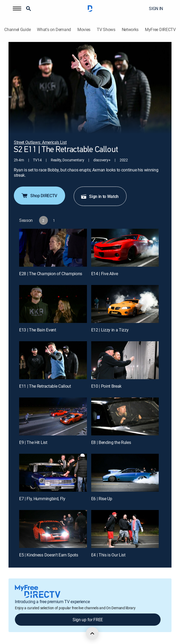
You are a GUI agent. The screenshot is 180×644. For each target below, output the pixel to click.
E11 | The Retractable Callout (45, 386)
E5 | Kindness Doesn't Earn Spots (49, 555)
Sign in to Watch (100, 196)
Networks (130, 30)
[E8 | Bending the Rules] (125, 416)
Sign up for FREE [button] (88, 620)
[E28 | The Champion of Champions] (53, 248)
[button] (17, 8)
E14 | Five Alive (105, 274)
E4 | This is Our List (108, 555)
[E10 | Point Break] (125, 360)
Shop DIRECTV (39, 196)
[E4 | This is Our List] (125, 529)
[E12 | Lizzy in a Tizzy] (125, 304)
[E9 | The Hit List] (53, 416)
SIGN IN (156, 8)
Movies (84, 30)
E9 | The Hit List (33, 442)
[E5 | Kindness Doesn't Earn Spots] (53, 529)
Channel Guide (17, 30)
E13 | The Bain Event (38, 330)
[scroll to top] (92, 633)
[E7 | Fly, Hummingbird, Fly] (53, 473)
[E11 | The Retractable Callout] (53, 360)
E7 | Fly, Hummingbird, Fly (42, 499)
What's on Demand (54, 30)
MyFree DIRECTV (160, 30)
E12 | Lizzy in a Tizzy (110, 330)
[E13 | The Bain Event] (53, 304)
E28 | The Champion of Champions (51, 274)
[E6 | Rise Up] (125, 473)
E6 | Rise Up (102, 499)
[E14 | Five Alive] (125, 248)
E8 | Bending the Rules (111, 442)
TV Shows (106, 30)
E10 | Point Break (106, 386)
